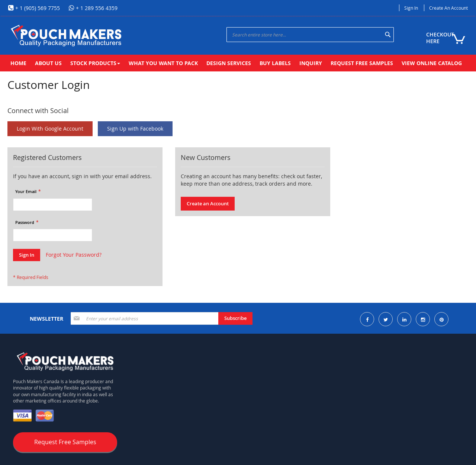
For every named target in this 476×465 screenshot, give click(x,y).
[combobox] (310, 35)
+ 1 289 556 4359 (96, 8)
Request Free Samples (65, 442)
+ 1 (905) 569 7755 (37, 8)
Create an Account (448, 8)
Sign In (411, 8)
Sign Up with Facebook (135, 129)
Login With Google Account (50, 129)
